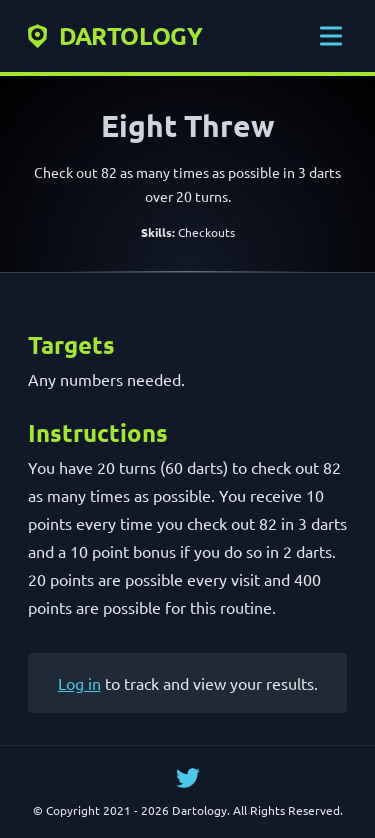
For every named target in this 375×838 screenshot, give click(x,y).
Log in (79, 683)
